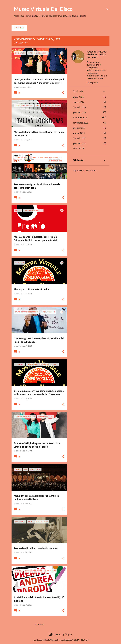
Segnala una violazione (84, 171)
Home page (20, 28)
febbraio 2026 (80, 107)
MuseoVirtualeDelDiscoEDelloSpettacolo (97, 55)
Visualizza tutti (21, 43)
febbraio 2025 (80, 138)
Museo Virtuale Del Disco (43, 9)
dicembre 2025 (80, 118)
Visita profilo (92, 83)
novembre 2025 (80, 123)
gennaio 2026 (80, 112)
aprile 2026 (78, 97)
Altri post (39, 625)
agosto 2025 (79, 133)
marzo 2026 (79, 102)
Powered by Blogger (61, 634)
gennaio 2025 (79, 143)
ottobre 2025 (79, 128)
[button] (63, 93)
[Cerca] (108, 9)
